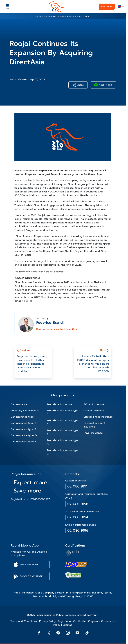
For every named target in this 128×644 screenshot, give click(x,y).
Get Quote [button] (107, 6)
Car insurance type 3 (23, 442)
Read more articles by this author (57, 329)
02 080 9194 (78, 517)
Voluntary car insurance (25, 411)
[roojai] (57, 7)
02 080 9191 (77, 486)
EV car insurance (94, 404)
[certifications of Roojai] (76, 565)
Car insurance (19, 404)
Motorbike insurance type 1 (63, 412)
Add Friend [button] (103, 85)
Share (78, 85)
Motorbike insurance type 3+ (63, 442)
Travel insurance (93, 433)
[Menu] (7, 6)
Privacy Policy (47, 621)
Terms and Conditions (24, 621)
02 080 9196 (78, 530)
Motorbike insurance (60, 404)
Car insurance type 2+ (24, 423)
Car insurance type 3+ (24, 435)
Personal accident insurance (94, 425)
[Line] (58, 633)
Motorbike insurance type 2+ (63, 422)
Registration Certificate (72, 621)
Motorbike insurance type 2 (63, 432)
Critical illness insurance (98, 417)
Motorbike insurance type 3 (63, 452)
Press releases (18, 79)
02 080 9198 (78, 504)
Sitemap (68, 625)
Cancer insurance (94, 411)
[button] (120, 7)
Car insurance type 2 (23, 429)
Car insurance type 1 (23, 417)
